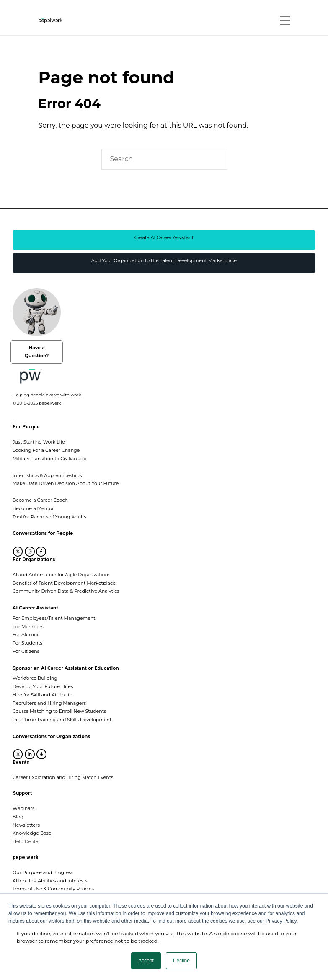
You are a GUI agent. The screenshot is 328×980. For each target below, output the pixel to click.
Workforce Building (35, 678)
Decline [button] (181, 961)
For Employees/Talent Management (54, 618)
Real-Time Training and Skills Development (62, 720)
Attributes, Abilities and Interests (50, 881)
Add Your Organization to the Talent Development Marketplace (164, 260)
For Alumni (25, 634)
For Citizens (26, 651)
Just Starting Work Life (39, 442)
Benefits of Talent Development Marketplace (64, 583)
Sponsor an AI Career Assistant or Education (66, 668)
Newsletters (26, 825)
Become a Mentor (33, 508)
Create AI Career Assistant (164, 237)
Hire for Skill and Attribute (43, 695)
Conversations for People (43, 533)
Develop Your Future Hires (43, 686)
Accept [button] (146, 961)
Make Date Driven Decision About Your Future (66, 483)
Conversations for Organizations (51, 736)
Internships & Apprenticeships (47, 475)
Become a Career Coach (40, 500)
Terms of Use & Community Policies (53, 889)
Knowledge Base (32, 833)
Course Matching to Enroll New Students (59, 711)
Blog (18, 817)
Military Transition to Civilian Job (49, 459)
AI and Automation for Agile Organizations (61, 575)
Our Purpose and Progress (43, 872)
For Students (27, 643)
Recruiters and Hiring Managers (49, 703)
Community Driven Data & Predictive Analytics (66, 591)
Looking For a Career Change (46, 450)
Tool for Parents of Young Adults (49, 517)
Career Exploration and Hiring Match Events (63, 777)
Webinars (23, 808)
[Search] (164, 159)
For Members (28, 627)
